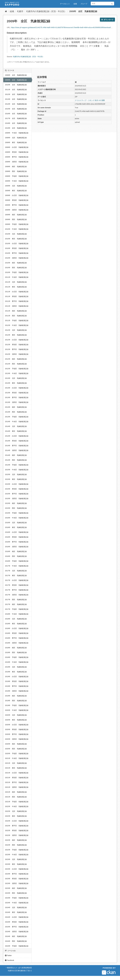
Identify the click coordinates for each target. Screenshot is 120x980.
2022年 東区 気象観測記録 (16, 816)
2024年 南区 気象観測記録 (16, 936)
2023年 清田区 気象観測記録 (17, 883)
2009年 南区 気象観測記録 (16, 215)
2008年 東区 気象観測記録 (16, 142)
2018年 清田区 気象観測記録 (17, 643)
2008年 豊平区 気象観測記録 (17, 157)
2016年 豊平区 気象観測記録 (17, 542)
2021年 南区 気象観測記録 (16, 792)
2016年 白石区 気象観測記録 (17, 532)
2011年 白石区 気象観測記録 (17, 292)
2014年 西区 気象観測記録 (16, 460)
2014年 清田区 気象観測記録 (17, 450)
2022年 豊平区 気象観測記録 (17, 826)
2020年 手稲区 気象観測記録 (17, 754)
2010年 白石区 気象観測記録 (17, 244)
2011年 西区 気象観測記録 (16, 316)
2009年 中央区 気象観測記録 (17, 181)
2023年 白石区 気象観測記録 (17, 869)
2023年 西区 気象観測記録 (16, 893)
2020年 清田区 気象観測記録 (17, 739)
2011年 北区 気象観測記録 (16, 282)
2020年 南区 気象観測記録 (16, 744)
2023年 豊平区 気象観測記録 (17, 874)
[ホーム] (6, 11)
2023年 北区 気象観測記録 (16, 859)
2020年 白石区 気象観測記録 (17, 725)
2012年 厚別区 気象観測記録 (17, 345)
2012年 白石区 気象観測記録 (17, 340)
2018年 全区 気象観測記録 (16, 123)
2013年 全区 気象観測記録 (16, 99)
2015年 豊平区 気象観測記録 (17, 494)
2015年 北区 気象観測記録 (16, 474)
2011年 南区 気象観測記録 (16, 311)
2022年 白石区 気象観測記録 (17, 821)
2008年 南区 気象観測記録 (16, 167)
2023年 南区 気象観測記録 (16, 888)
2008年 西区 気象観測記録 (16, 171)
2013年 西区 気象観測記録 (16, 412)
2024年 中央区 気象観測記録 (17, 903)
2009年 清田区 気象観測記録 (17, 210)
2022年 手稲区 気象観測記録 (17, 850)
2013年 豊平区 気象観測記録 (17, 397)
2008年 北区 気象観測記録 (16, 138)
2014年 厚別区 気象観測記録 (17, 441)
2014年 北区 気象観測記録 (16, 426)
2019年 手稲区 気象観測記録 (17, 705)
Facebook (10, 960)
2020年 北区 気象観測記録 (16, 715)
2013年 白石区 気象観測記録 (17, 388)
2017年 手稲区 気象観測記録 (17, 609)
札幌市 (20, 11)
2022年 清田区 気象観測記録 (17, 835)
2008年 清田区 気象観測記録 (17, 162)
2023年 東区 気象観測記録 (16, 864)
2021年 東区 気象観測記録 (16, 768)
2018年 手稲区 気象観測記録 (17, 657)
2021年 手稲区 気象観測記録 (17, 802)
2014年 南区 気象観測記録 (16, 455)
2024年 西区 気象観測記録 (16, 941)
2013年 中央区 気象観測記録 (17, 373)
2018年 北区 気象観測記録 (16, 619)
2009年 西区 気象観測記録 (16, 219)
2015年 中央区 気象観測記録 (17, 470)
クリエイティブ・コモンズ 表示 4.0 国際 (90, 100)
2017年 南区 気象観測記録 (16, 604)
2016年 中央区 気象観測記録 (17, 518)
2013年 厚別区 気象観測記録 (17, 393)
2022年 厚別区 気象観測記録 (17, 830)
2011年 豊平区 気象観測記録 (17, 301)
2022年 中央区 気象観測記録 (17, 806)
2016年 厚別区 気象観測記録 (17, 537)
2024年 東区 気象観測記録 (16, 912)
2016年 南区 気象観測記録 (16, 551)
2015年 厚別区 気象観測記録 (17, 489)
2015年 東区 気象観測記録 (16, 479)
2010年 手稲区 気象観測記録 (17, 272)
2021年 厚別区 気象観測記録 (17, 778)
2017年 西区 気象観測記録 (16, 600)
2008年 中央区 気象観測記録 (17, 133)
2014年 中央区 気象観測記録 (17, 422)
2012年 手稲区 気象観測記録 (17, 369)
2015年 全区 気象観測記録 (16, 109)
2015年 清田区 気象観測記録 (17, 499)
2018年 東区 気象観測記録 (16, 624)
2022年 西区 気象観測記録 (16, 845)
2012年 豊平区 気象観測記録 (17, 349)
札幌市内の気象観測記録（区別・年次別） (46, 11)
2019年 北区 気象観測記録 (16, 667)
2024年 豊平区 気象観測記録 (17, 927)
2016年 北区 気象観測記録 (16, 523)
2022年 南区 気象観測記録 (16, 840)
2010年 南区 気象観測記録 (16, 263)
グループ (84, 4)
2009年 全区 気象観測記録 (83, 11)
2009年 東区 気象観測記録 (16, 191)
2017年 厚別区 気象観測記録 (17, 585)
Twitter (8, 955)
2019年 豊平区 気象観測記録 (17, 686)
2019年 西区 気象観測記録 (16, 701)
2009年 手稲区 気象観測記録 (17, 224)
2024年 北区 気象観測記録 (16, 907)
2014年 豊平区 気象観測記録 (17, 446)
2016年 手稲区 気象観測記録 (17, 561)
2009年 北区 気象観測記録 (16, 186)
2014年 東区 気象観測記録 (16, 431)
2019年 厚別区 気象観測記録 (17, 681)
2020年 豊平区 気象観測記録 (17, 734)
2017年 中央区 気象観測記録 (17, 566)
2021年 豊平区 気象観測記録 (17, 782)
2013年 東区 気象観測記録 (16, 383)
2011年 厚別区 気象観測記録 (17, 296)
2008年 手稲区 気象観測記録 (17, 176)
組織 (75, 4)
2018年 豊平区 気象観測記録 (17, 638)
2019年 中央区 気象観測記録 (17, 662)
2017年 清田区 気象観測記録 (17, 595)
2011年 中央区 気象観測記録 (17, 277)
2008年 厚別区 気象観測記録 (17, 152)
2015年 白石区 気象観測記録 (17, 484)
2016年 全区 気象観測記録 (16, 114)
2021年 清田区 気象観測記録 (17, 787)
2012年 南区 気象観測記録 (16, 359)
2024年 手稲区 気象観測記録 (17, 946)
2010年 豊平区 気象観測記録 (17, 253)
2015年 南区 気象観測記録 (16, 503)
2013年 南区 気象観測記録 (16, 407)
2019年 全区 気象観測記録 (16, 128)
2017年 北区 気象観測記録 (16, 571)
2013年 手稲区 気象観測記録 (17, 417)
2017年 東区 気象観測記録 (16, 575)
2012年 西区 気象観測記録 (16, 364)
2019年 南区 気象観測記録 (16, 696)
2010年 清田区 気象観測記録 (17, 258)
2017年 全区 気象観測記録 (16, 118)
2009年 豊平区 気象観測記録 (17, 205)
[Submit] (112, 3)
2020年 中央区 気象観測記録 (17, 710)
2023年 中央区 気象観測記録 (17, 855)
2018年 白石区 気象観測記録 (17, 628)
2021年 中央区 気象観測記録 (17, 758)
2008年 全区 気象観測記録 (16, 75)
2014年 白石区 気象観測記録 (17, 436)
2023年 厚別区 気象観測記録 (17, 879)
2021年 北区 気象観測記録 (16, 763)
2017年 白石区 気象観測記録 (17, 580)
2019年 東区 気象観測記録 (16, 672)
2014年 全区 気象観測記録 (16, 104)
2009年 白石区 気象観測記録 (17, 195)
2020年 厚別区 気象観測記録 (17, 729)
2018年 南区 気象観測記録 (16, 648)
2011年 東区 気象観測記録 (16, 287)
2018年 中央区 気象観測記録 (17, 614)
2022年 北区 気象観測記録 (16, 811)
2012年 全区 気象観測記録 (16, 94)
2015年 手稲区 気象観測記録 (17, 513)
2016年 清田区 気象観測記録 (17, 547)
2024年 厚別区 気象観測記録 (17, 922)
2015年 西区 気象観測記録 (16, 508)
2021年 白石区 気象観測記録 (17, 773)
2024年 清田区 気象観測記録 (17, 932)
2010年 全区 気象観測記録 (16, 85)
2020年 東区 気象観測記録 (16, 720)
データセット (65, 4)
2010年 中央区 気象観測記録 (17, 229)
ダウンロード (107, 20)
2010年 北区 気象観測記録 (16, 234)
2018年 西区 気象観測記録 (16, 652)
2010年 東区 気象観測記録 (16, 239)
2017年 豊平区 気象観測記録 (17, 590)
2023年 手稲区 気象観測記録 (17, 898)
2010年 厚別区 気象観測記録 (17, 248)
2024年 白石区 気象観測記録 (17, 917)
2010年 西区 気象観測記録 (16, 268)
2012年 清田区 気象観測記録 (17, 354)
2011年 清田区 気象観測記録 (17, 306)
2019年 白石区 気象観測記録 (17, 677)
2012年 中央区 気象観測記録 (17, 325)
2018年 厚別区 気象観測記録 (17, 633)
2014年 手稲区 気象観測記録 (17, 465)
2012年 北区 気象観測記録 (16, 330)
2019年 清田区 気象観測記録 (17, 691)
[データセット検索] (102, 4)
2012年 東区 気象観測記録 (16, 335)
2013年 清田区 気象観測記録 (17, 402)
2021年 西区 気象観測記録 (16, 797)
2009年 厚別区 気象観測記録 (17, 200)
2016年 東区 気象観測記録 (16, 527)
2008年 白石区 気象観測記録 (17, 147)
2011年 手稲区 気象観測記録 (17, 320)
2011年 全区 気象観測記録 (16, 90)
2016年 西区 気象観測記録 (16, 556)
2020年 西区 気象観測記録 (16, 749)
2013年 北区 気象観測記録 (16, 378)
